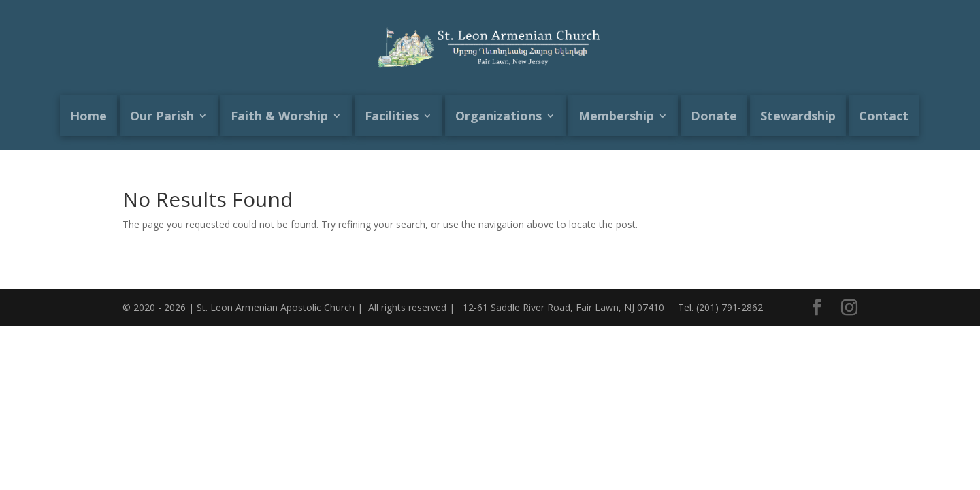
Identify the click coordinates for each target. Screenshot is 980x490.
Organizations (499, 116)
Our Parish (162, 116)
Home (88, 116)
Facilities (392, 116)
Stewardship (798, 116)
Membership (616, 116)
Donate (714, 116)
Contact (884, 116)
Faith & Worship (279, 116)
